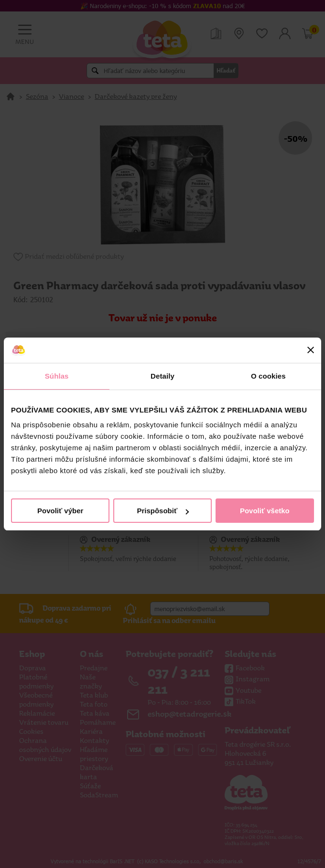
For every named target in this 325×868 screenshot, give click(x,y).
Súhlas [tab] (57, 376)
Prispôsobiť (163, 511)
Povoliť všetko (265, 511)
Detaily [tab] (162, 376)
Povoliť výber (60, 511)
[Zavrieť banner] (311, 350)
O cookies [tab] (268, 376)
